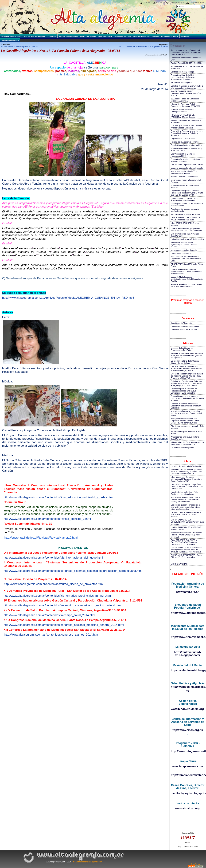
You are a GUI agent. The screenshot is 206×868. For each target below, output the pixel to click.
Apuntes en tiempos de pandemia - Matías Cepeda (186, 210)
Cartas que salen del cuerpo (11, 36)
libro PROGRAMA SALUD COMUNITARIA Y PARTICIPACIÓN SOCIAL (186, 93)
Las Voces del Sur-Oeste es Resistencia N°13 (183, 155)
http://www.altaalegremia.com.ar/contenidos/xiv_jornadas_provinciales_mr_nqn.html (58, 596)
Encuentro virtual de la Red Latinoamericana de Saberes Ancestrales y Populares (183, 77)
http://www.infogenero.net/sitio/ (188, 751)
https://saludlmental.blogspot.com (188, 670)
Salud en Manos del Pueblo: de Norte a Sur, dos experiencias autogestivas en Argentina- (187, 356)
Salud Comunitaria (105, 36)
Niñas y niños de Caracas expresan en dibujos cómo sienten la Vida (187, 443)
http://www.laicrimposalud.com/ (188, 613)
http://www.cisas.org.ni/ (187, 730)
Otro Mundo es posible (170, 36)
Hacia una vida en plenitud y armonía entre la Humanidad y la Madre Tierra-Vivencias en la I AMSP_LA (187, 472)
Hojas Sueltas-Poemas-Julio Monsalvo (187, 239)
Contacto (160, 3)
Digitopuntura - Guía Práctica (183, 139)
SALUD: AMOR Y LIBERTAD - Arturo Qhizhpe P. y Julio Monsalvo (186, 556)
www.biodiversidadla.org (187, 709)
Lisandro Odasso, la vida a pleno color (187, 168)
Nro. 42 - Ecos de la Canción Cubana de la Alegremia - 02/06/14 (143, 47)
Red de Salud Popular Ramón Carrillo (187, 165)
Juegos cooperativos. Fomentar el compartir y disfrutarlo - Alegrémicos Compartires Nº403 (186, 52)
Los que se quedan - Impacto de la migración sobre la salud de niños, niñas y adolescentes (186, 507)
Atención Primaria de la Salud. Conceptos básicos (184, 111)
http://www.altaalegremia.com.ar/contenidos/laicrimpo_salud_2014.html (49, 615)
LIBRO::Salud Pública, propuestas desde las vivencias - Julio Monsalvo (186, 229)
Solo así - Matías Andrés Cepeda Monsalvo (185, 186)
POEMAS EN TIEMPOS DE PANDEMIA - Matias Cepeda (183, 116)
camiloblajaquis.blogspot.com (188, 793)
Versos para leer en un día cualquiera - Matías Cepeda (187, 205)
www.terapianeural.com (187, 766)
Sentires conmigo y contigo (182, 72)
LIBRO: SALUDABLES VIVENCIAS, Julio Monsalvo (186, 528)
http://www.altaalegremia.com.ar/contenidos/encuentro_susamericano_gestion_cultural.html (63, 605)
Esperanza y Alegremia (123, 36)
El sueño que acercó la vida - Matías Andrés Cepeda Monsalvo (186, 127)
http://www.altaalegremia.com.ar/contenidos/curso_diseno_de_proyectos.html (54, 584)
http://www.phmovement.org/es (188, 637)
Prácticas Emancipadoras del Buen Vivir (186, 59)
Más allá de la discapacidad (34, 36)
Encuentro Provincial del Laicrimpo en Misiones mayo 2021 (187, 160)
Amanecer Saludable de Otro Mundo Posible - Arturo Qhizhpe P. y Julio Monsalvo (186, 535)
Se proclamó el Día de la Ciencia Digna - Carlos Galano (185, 362)
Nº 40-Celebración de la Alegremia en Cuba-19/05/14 (22, 47)
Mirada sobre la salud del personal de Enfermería (187, 67)
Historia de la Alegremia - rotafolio (185, 142)
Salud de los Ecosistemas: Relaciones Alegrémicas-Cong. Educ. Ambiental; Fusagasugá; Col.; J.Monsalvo (187, 383)
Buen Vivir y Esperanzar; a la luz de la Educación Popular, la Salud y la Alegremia (187, 133)
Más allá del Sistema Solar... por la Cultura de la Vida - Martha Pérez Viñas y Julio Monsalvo (186, 499)
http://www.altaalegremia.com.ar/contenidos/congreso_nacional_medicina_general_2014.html (64, 625)
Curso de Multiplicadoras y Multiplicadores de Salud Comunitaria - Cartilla (187, 279)
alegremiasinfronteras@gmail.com (88, 862)
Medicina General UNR (142, 36)
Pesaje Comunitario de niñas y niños (186, 145)
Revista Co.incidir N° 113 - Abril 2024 (187, 63)
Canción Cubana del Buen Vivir (184, 330)
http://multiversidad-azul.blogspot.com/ (187, 654)
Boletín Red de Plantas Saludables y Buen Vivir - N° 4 (186, 150)
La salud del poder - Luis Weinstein (186, 466)
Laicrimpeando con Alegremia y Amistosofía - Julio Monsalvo (184, 199)
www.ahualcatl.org (187, 808)
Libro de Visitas (177, 3)
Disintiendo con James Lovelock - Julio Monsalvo (187, 427)
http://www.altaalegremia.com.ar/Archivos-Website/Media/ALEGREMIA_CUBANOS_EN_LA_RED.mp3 (68, 298)
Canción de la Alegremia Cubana (185, 326)
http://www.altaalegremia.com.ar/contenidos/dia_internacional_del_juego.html (53, 558)
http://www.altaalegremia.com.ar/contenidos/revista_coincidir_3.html (47, 519)
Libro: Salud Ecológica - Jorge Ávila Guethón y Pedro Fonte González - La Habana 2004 (187, 487)
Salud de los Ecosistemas (68, 36)
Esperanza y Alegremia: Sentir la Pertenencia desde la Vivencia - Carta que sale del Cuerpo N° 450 (187, 193)
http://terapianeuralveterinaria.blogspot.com (188, 775)
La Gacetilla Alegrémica (10, 40)
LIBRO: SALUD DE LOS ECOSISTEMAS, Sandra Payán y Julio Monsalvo (187, 522)
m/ (187, 691)
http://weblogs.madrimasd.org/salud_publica (188, 687)
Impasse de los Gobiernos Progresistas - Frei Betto (182, 349)
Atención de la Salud (88, 36)
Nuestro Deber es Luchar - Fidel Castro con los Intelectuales (184, 493)
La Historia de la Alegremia (182, 448)
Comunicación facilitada (181, 253)
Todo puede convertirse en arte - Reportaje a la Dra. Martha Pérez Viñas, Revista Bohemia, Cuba (185, 421)
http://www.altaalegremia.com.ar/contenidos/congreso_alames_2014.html (51, 635)
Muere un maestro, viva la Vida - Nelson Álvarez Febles (185, 172)
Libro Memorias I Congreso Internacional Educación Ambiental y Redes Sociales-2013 (186, 479)
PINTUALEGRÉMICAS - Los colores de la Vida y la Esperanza (186, 285)
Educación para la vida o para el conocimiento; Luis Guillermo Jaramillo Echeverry (187, 398)
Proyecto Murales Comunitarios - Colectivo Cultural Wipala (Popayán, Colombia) (186, 406)
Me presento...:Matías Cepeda (184, 250)
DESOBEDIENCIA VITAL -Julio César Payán (187, 265)
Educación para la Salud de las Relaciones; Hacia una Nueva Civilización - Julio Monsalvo (184, 391)
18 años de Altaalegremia (182, 83)
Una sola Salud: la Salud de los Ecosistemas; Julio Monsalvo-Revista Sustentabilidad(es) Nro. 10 (187, 368)
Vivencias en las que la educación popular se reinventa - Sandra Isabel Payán (186, 413)
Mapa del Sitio (197, 3)
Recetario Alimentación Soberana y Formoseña (186, 121)
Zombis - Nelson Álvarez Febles (184, 177)
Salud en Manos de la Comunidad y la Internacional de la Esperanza (187, 87)
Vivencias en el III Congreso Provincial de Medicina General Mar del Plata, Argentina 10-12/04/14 (187, 376)
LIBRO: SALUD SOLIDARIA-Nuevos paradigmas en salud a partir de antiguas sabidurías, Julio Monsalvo (186, 550)
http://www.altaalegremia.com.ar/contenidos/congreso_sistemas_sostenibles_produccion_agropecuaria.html (73, 571)
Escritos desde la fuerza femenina (185, 214)
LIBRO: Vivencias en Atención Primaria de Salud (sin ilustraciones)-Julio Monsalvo (186, 272)
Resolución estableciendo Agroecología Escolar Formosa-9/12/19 (184, 245)
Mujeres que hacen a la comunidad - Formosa (186, 181)
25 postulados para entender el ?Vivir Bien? (187, 433)
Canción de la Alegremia (181, 323)
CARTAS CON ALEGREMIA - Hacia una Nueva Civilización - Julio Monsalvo (186, 514)
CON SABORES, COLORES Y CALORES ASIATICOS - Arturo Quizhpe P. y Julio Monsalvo (184, 542)
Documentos (52, 36)
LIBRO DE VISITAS (179, 564)
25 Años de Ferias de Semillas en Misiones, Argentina (185, 100)
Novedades (185, 36)
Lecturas (156, 36)
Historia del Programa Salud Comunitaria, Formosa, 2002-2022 (185, 105)
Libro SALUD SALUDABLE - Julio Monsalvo (185, 224)
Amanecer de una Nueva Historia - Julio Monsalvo (186, 438)
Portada (147, 3)
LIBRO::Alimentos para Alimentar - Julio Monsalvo (185, 235)
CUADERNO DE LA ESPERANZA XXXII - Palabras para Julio (185, 219)
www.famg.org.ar (187, 592)
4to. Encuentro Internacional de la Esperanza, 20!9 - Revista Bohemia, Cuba (186, 259)
